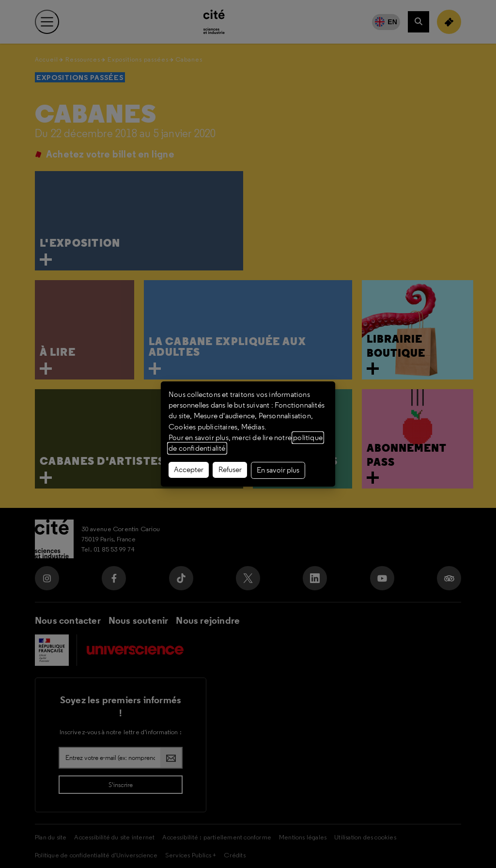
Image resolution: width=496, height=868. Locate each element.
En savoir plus (278, 470)
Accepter (189, 470)
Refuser (230, 470)
